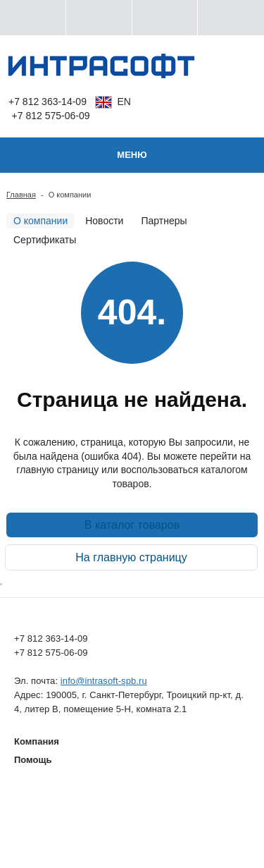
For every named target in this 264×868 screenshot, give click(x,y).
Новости (104, 221)
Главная (21, 195)
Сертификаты (45, 240)
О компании (40, 221)
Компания (37, 741)
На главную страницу (131, 557)
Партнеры (164, 221)
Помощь (33, 760)
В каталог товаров (132, 525)
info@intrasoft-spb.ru (104, 681)
